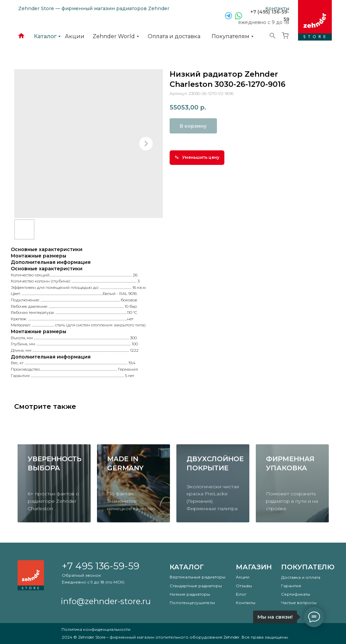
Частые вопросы (299, 603)
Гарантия (291, 586)
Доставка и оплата (301, 577)
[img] (315, 20)
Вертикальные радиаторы (197, 577)
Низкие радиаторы (190, 594)
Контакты (246, 603)
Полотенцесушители (192, 603)
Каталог (187, 567)
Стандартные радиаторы (196, 586)
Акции (243, 577)
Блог (241, 594)
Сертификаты (296, 594)
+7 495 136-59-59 (101, 566)
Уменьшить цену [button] (201, 157)
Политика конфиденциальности (96, 629)
